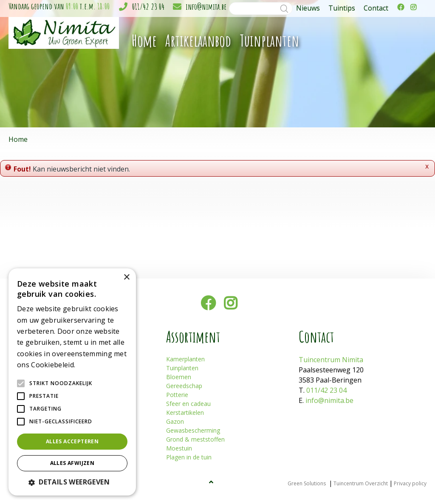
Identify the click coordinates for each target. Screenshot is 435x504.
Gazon (175, 421)
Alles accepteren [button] (72, 441)
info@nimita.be (206, 7)
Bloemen (179, 377)
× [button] (126, 277)
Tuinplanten (182, 368)
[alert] (72, 382)
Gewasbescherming (193, 430)
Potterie (177, 395)
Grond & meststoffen (195, 439)
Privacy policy (410, 483)
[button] (72, 482)
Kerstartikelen (185, 412)
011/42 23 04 (148, 7)
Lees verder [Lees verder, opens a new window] (92, 365)
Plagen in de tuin (189, 457)
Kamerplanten (185, 359)
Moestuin (179, 448)
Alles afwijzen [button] (72, 463)
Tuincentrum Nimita (331, 360)
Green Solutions (307, 483)
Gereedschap (184, 386)
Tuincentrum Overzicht (361, 483)
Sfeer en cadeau (188, 404)
